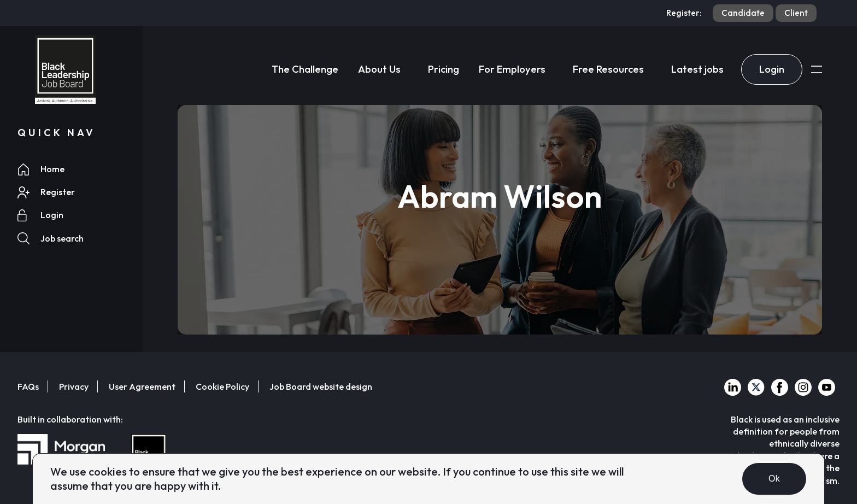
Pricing (444, 69)
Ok (774, 479)
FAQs (28, 386)
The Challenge (305, 69)
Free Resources (608, 69)
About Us (379, 69)
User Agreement (142, 386)
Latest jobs (697, 69)
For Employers (512, 69)
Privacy (74, 386)
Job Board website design (321, 386)
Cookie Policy (222, 386)
